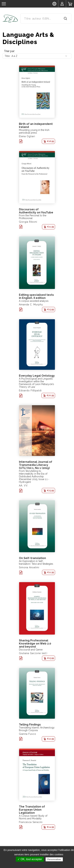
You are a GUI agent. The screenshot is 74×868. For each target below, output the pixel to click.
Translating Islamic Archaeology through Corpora (37, 729)
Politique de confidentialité (39, 864)
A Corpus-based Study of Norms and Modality (33, 817)
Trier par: (9, 51)
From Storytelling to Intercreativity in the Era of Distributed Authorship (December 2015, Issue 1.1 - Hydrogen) (34, 476)
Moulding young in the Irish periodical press (34, 131)
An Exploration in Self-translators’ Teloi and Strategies (36, 562)
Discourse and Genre (31, 650)
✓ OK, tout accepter (30, 859)
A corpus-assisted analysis (34, 301)
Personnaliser (54, 859)
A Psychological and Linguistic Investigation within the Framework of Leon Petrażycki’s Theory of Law (36, 383)
